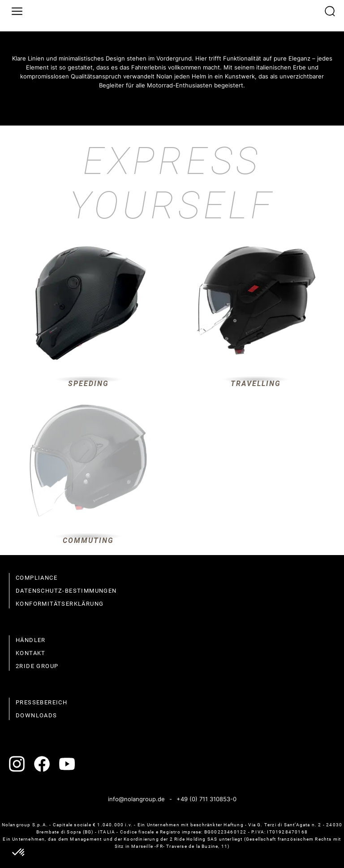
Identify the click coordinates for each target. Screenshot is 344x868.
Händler (31, 640)
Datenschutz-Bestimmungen (66, 591)
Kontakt (31, 653)
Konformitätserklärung (60, 604)
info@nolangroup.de (136, 799)
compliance (37, 578)
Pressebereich (41, 702)
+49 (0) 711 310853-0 (206, 799)
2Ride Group (37, 666)
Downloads (37, 715)
